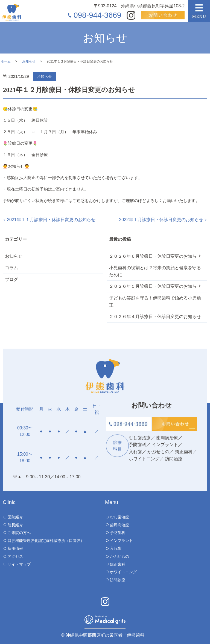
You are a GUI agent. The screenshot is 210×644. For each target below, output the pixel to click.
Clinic (9, 502)
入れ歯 (116, 548)
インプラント (121, 541)
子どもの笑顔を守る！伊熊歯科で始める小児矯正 (155, 302)
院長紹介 (15, 525)
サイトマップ (19, 564)
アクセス (15, 556)
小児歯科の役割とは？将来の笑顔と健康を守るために (155, 271)
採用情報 (15, 548)
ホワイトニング (123, 572)
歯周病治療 (119, 525)
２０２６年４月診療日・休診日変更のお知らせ (155, 317)
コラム (11, 268)
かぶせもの (119, 556)
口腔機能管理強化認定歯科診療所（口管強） (46, 541)
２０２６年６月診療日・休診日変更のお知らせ (155, 256)
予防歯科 (118, 533)
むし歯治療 (119, 517)
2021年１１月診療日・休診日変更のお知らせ (51, 220)
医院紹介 (15, 517)
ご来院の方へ (19, 533)
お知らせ (29, 61)
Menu (112, 502)
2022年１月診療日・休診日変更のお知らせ (161, 220)
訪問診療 (118, 580)
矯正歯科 (118, 564)
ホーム (6, 61)
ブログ (11, 279)
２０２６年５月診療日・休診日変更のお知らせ (155, 286)
